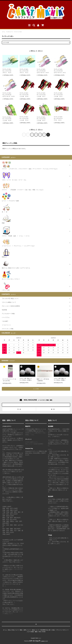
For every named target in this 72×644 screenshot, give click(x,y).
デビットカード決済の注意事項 (34, 444)
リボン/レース (10, 32)
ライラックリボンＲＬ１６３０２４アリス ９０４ (58, 119)
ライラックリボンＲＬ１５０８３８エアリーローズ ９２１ (60, 71)
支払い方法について (13, 630)
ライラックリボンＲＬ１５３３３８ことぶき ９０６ (24, 95)
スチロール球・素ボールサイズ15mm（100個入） (26, 379)
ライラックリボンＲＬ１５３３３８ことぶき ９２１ (58, 95)
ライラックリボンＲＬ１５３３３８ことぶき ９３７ (41, 119)
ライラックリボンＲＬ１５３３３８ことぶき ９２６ (7, 119)
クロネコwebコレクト (32, 442)
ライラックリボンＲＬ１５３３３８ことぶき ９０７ (41, 95)
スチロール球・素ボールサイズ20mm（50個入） (60, 379)
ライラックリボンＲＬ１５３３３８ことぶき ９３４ (24, 119)
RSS (40, 632)
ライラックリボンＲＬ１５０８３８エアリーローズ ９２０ (43, 71)
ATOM (44, 632)
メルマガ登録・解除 (32, 632)
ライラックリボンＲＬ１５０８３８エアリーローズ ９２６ (9, 95)
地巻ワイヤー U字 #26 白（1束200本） (43, 380)
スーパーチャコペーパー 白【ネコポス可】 (9, 380)
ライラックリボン (18, 32)
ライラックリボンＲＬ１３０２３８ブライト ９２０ (7, 71)
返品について (36, 630)
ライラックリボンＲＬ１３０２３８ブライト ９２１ (24, 71)
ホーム (4, 32)
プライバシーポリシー (62, 630)
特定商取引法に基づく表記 (48, 630)
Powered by (36, 641)
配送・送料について (25, 630)
